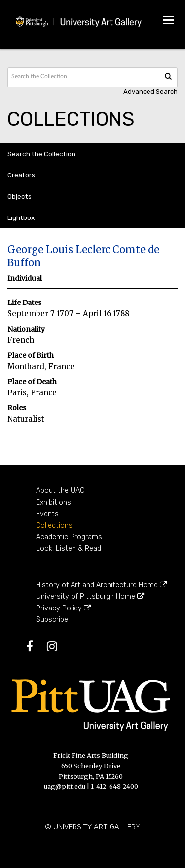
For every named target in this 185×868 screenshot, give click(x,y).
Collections (54, 526)
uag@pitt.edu (65, 786)
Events (47, 514)
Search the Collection (41, 154)
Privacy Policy (63, 608)
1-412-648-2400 (114, 786)
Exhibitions (54, 502)
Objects (19, 196)
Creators (21, 175)
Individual (25, 279)
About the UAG (60, 491)
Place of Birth (31, 356)
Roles (17, 408)
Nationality (26, 329)
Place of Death (32, 382)
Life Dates (24, 303)
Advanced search (150, 92)
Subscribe (52, 620)
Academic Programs (69, 537)
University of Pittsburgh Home (90, 596)
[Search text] (42, 76)
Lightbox (21, 217)
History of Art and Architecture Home (101, 585)
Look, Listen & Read (69, 548)
